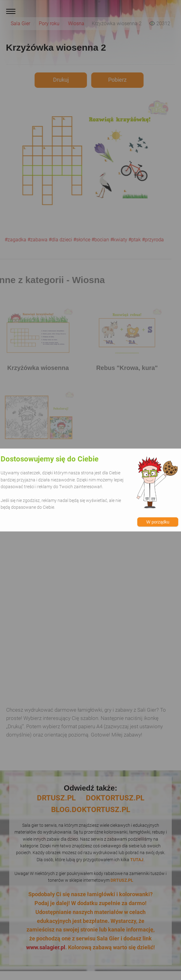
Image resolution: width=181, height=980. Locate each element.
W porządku (158, 522)
